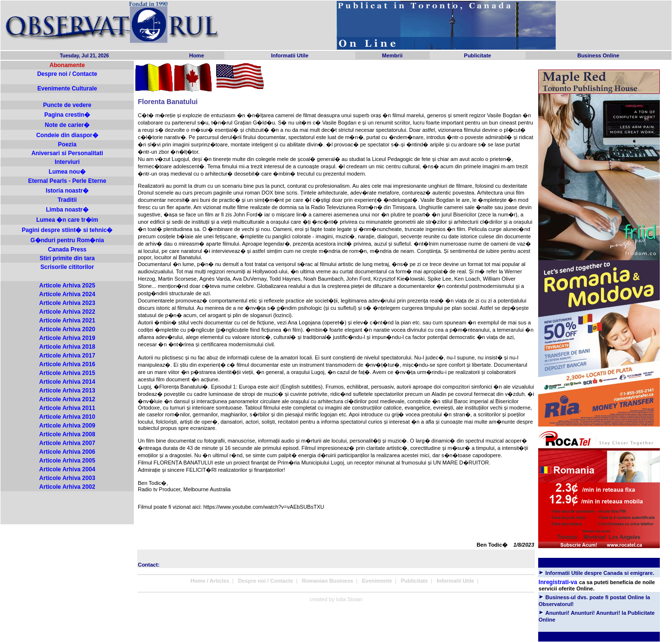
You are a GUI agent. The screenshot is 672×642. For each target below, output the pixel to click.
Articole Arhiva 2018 (67, 347)
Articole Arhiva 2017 (67, 356)
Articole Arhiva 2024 (67, 294)
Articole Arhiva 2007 (67, 443)
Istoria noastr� (67, 191)
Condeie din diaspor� (67, 135)
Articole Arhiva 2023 (67, 303)
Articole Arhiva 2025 (67, 285)
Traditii (67, 200)
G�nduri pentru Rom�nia (67, 240)
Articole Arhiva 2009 (67, 426)
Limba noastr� (67, 210)
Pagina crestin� (67, 115)
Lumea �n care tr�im (67, 220)
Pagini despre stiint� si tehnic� (67, 230)
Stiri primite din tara (67, 258)
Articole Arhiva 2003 (67, 478)
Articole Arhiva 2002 (67, 487)
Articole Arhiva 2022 (67, 312)
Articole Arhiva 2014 (67, 382)
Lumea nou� (67, 172)
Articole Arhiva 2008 (67, 434)
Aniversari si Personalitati (67, 153)
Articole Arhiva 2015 (67, 373)
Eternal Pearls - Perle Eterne (67, 181)
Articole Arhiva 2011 (67, 408)
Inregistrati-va (558, 582)
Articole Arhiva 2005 (67, 461)
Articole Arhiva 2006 (67, 452)
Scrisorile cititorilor (67, 267)
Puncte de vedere (67, 105)
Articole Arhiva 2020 (67, 329)
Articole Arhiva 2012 (67, 399)
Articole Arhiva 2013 (67, 391)
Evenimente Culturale (67, 89)
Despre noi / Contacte (67, 74)
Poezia (67, 144)
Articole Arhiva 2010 (67, 417)
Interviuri (67, 162)
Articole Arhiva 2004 (67, 469)
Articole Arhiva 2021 (67, 321)
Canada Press (67, 250)
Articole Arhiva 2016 (67, 364)
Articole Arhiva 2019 (67, 338)
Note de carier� (67, 125)
